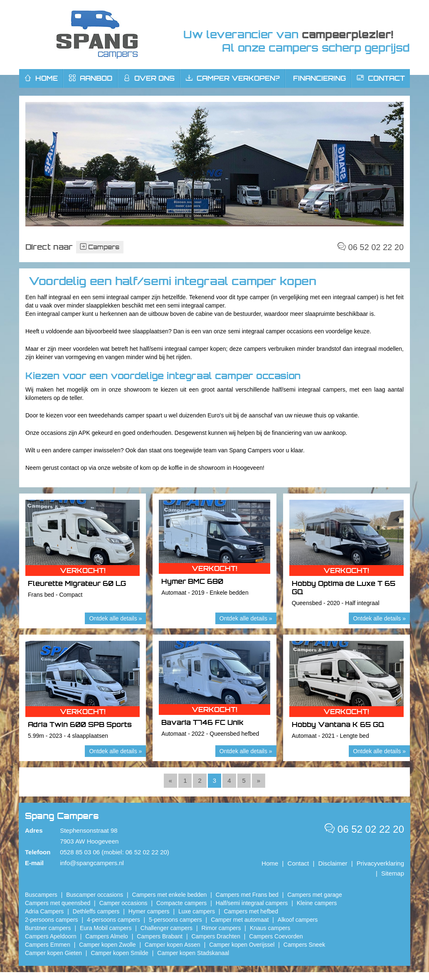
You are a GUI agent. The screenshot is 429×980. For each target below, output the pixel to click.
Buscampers (41, 895)
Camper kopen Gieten (53, 953)
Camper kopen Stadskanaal (193, 953)
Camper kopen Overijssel (242, 945)
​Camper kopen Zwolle (107, 945)
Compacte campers (181, 903)
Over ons (149, 78)
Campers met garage (315, 895)
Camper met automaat (240, 920)
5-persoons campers (175, 920)
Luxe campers (197, 911)
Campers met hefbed (251, 911)
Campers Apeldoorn (51, 936)
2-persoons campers (52, 920)
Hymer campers (149, 911)
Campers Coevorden (276, 936)
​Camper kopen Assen (173, 945)
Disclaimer (333, 863)
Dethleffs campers (96, 911)
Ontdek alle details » (115, 618)
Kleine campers (317, 903)
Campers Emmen (48, 945)
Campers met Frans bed (247, 895)
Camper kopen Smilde (120, 953)
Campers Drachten (216, 936)
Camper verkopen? (233, 78)
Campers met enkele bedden (170, 895)
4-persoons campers (113, 920)
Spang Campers (97, 35)
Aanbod (91, 78)
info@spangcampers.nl (92, 863)
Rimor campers (221, 928)
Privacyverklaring (380, 863)
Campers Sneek (304, 945)
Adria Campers (44, 911)
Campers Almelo (107, 936)
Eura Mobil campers (106, 928)
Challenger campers (166, 928)
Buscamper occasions (95, 895)
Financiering (319, 78)
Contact (381, 78)
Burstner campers (48, 928)
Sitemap (393, 873)
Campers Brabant (160, 936)
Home (270, 863)
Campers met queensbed (58, 903)
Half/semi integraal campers (252, 903)
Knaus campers (270, 928)
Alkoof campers (298, 920)
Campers (100, 247)
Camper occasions (123, 903)
